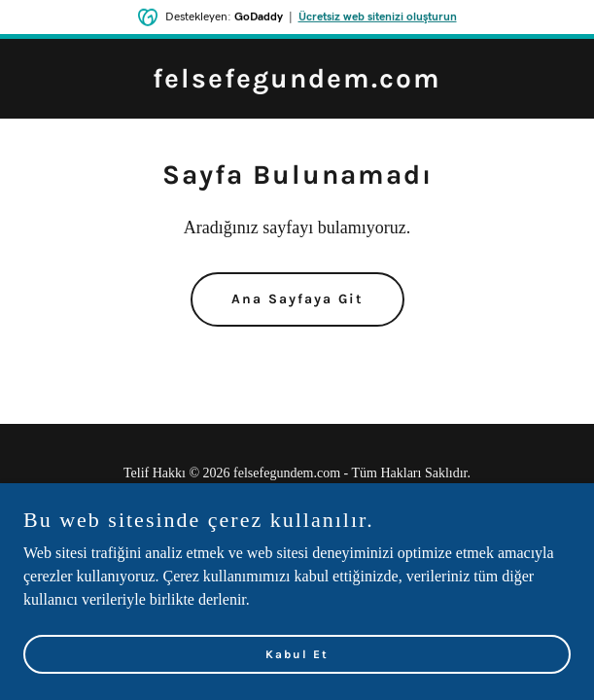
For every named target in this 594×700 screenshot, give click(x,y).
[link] (297, 82)
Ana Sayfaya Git (297, 299)
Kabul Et (297, 681)
